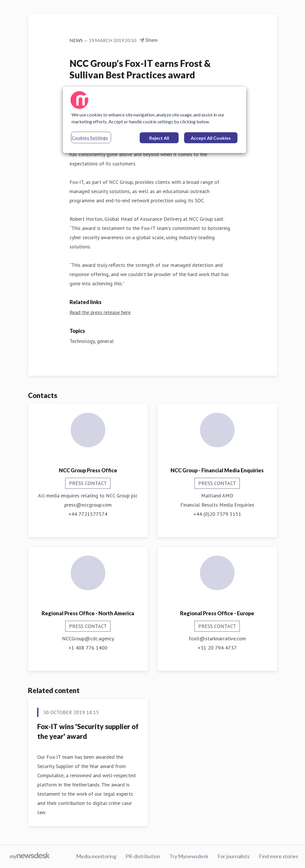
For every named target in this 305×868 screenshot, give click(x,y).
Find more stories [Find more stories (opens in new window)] (278, 856)
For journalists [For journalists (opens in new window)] (234, 856)
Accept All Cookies (211, 138)
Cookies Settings (90, 138)
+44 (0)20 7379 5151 (217, 514)
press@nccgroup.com (88, 505)
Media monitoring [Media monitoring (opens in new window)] (96, 856)
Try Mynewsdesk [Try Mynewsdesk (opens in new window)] (189, 856)
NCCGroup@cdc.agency (88, 638)
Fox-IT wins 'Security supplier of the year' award (88, 731)
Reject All (159, 138)
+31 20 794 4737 (217, 648)
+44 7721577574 (88, 514)
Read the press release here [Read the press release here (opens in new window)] (100, 312)
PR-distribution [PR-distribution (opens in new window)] (143, 856)
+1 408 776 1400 (88, 648)
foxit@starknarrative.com (217, 638)
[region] (154, 120)
